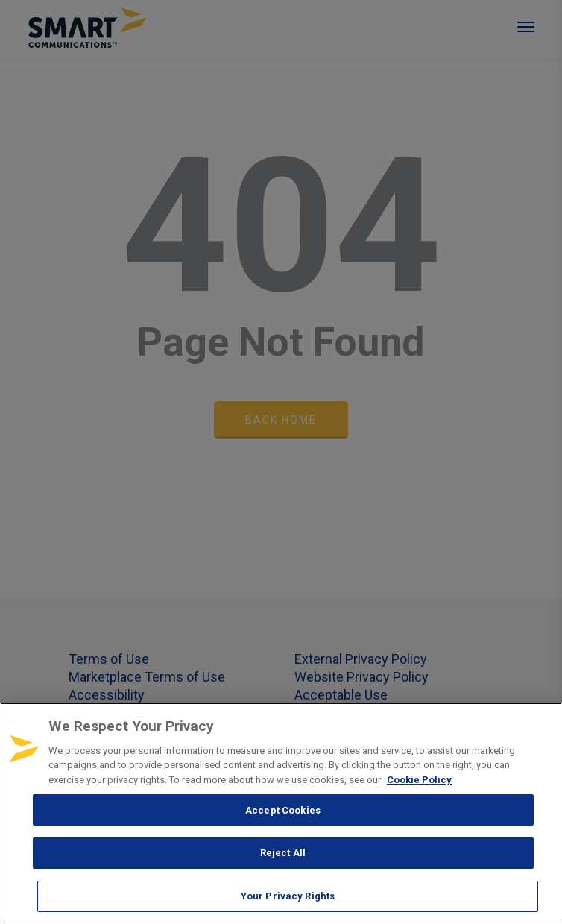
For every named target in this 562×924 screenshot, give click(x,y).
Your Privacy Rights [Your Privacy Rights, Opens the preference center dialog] (288, 896)
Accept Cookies (283, 810)
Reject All (283, 853)
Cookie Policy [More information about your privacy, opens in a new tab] (419, 780)
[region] (281, 813)
